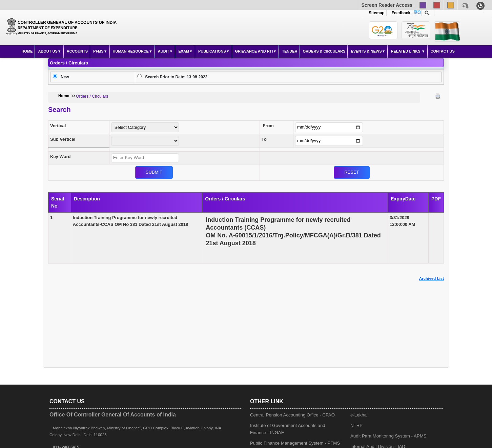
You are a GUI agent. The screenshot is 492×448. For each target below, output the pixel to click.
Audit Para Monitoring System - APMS (388, 436)
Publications (212, 51)
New (65, 77)
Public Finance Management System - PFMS (295, 443)
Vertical (58, 126)
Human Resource (131, 51)
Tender (290, 51)
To (264, 139)
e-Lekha (358, 415)
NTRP (356, 425)
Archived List (432, 278)
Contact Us (443, 51)
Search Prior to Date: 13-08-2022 (176, 77)
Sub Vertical (63, 139)
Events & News (366, 51)
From (268, 126)
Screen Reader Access (387, 5)
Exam (184, 51)
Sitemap (377, 13)
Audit (164, 51)
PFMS (98, 51)
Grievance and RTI (254, 51)
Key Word (60, 157)
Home (27, 51)
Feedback (400, 13)
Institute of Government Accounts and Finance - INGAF (288, 429)
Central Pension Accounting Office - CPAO (292, 415)
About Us (48, 51)
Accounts (77, 51)
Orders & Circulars (324, 51)
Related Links (406, 51)
